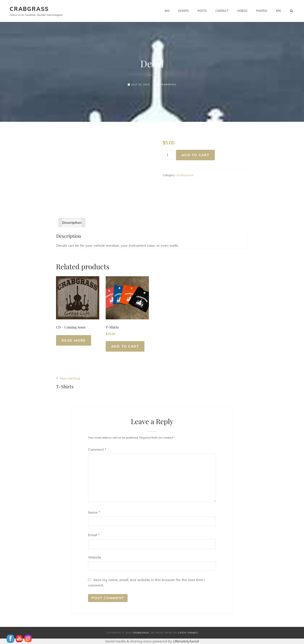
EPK (279, 11)
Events (184, 11)
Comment (97, 449)
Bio (167, 11)
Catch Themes (188, 633)
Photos (262, 11)
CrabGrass (29, 9)
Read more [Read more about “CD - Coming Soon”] (74, 340)
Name (94, 512)
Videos (242, 11)
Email (94, 535)
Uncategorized (184, 175)
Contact (222, 11)
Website (95, 557)
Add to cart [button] (125, 346)
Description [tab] (72, 223)
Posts (202, 11)
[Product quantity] (169, 155)
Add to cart (195, 155)
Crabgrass (168, 84)
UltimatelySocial (186, 641)
